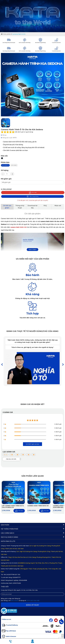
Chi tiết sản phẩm (7, 207)
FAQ (45, 206)
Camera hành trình (19, 34)
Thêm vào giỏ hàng (33, 196)
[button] (63, 365)
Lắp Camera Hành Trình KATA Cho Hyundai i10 (13, 507)
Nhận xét (58, 206)
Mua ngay (33, 193)
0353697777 (17, 577)
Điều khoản (15, 600)
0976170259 (17, 583)
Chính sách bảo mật (33, 600)
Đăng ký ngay (32, 605)
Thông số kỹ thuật (20, 207)
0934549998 (23, 580)
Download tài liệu (32, 207)
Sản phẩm (7, 34)
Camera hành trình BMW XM (38, 506)
